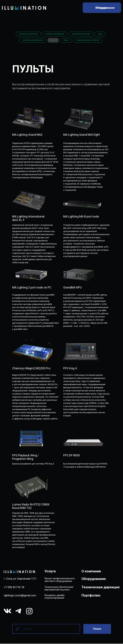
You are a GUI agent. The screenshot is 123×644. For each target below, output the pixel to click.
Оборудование (94, 579)
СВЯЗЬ (101, 34)
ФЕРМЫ (66, 40)
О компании (91, 572)
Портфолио (91, 596)
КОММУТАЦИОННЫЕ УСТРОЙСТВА (88, 40)
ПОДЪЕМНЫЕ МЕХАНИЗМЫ (81, 34)
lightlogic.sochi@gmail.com (20, 596)
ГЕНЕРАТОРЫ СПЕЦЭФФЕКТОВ (32, 40)
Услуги (50, 572)
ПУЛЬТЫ (53, 40)
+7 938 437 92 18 (14, 588)
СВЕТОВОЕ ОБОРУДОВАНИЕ (28, 34)
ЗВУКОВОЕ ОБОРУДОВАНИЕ (55, 34)
